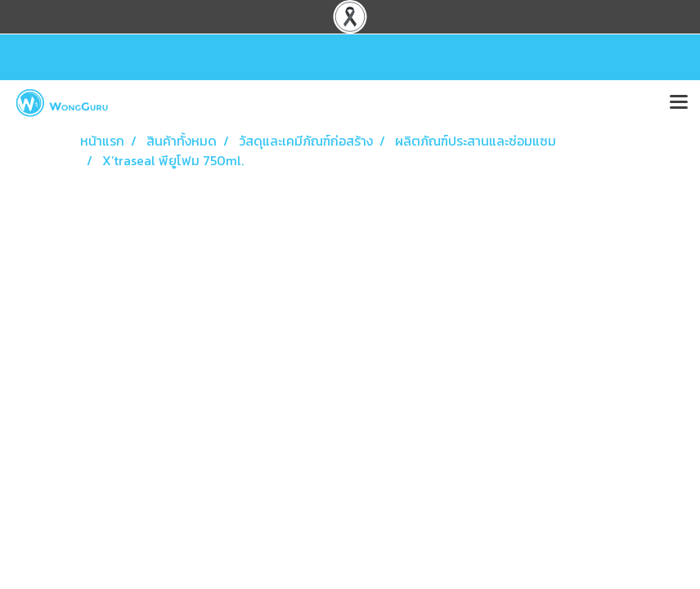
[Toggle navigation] (679, 103)
